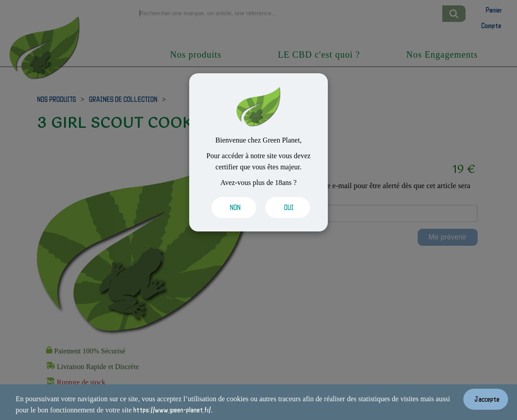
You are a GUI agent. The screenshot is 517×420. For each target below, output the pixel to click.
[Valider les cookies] (232, 208)
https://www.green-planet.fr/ (172, 410)
